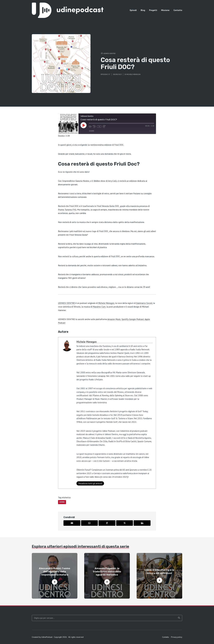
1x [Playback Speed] (99, 126)
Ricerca (179, 618)
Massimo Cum (99, 307)
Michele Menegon (133, 74)
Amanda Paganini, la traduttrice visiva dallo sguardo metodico (107, 572)
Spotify (125, 319)
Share (92, 131)
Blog (143, 10)
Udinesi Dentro (109, 53)
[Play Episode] (84, 125)
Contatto (178, 10)
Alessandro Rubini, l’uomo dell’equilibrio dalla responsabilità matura (55, 572)
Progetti (153, 10)
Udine (62, 502)
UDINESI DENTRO (66, 303)
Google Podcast (136, 319)
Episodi (133, 10)
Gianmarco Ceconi (144, 303)
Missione (165, 10)
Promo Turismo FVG (67, 210)
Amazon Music (114, 319)
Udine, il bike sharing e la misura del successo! (159, 571)
